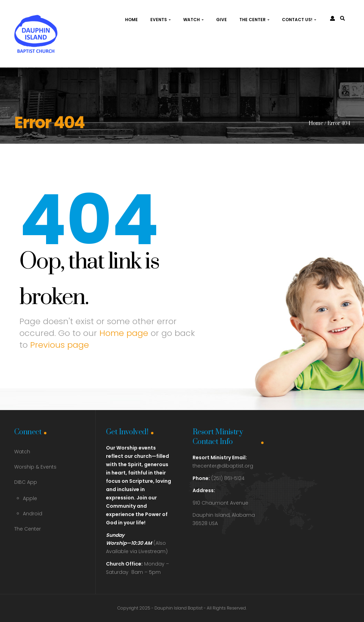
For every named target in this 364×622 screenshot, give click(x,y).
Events (161, 20)
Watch (193, 20)
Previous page (60, 345)
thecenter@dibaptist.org (223, 466)
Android (33, 514)
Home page (124, 333)
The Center (254, 20)
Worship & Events (35, 467)
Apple (30, 498)
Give (221, 20)
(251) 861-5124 (219, 478)
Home (131, 20)
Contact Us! (299, 20)
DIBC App (26, 482)
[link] (343, 18)
